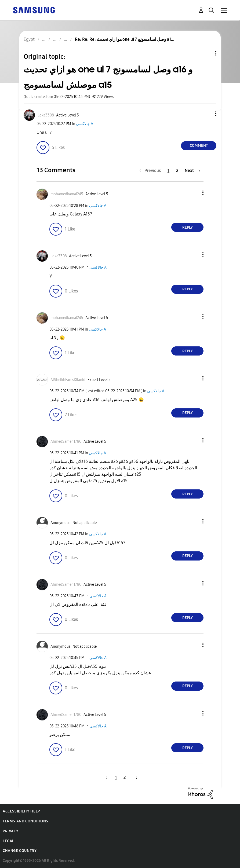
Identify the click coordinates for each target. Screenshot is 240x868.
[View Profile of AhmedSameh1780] (66, 442)
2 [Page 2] (177, 171)
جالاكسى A (85, 124)
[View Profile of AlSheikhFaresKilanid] (68, 380)
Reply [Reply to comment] (188, 227)
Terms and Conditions (26, 821)
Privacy (10, 831)
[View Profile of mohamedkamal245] (67, 194)
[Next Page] (192, 171)
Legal (8, 841)
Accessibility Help (21, 811)
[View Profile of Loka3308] (46, 115)
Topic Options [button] (207, 53)
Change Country (20, 851)
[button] (207, 114)
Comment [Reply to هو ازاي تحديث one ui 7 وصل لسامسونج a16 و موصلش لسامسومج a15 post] (199, 146)
